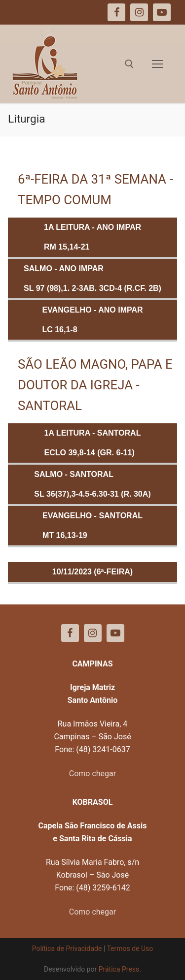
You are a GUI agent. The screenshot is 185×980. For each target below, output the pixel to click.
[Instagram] (93, 633)
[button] (21, 32)
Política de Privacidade (67, 948)
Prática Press (119, 969)
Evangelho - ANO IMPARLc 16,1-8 (92, 320)
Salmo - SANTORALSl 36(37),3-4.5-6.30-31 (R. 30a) (92, 484)
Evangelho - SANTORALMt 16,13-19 (92, 525)
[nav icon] (157, 64)
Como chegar (92, 774)
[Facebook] (70, 633)
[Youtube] (115, 633)
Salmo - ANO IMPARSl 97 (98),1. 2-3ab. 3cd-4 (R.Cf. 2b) (92, 278)
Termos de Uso (130, 948)
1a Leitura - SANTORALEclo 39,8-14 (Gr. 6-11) (93, 443)
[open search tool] (129, 64)
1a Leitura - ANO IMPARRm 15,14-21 (92, 237)
